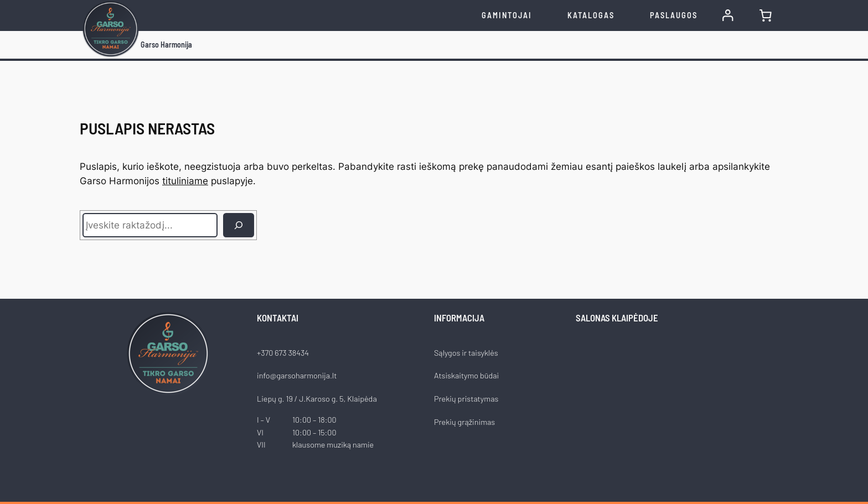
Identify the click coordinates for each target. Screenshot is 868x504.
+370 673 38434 (283, 353)
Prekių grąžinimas (464, 422)
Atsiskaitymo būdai (466, 375)
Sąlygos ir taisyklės (466, 353)
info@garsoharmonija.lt (297, 375)
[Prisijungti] (728, 15)
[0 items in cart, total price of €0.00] (766, 15)
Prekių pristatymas (466, 399)
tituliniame (185, 181)
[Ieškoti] (239, 225)
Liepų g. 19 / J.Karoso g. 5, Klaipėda (317, 399)
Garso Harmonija (166, 45)
